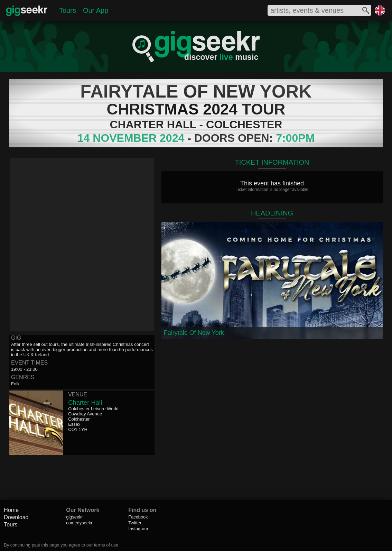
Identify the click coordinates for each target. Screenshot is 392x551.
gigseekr (74, 517)
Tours (68, 10)
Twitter (135, 523)
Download (16, 517)
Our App (96, 10)
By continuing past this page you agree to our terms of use (61, 545)
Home (11, 510)
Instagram (138, 529)
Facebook (138, 517)
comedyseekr (79, 523)
